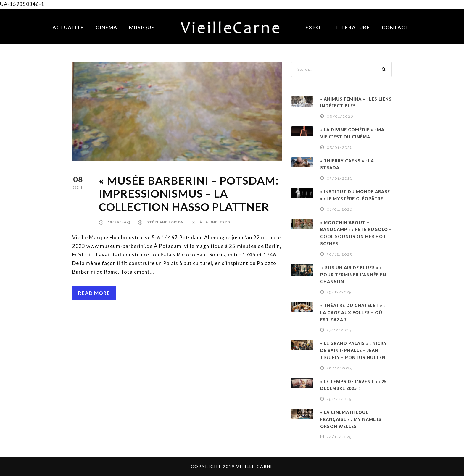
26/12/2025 (339, 368)
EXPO (225, 222)
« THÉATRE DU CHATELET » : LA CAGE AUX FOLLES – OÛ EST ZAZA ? (353, 313)
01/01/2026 (340, 209)
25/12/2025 (339, 399)
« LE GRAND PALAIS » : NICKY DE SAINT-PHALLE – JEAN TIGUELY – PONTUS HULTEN (354, 350)
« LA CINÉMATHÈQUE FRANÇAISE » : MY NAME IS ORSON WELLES (351, 419)
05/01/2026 (340, 147)
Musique (142, 27)
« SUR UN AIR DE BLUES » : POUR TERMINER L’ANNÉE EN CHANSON (353, 275)
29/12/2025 (339, 292)
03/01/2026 (340, 178)
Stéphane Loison (165, 222)
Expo (313, 27)
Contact (395, 27)
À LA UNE (209, 222)
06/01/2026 (340, 116)
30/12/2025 (339, 254)
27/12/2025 (339, 330)
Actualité (68, 27)
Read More (94, 293)
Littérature (351, 27)
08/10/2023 (119, 222)
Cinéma (106, 27)
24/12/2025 (339, 437)
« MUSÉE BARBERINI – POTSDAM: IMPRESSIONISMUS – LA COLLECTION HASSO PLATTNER (189, 193)
